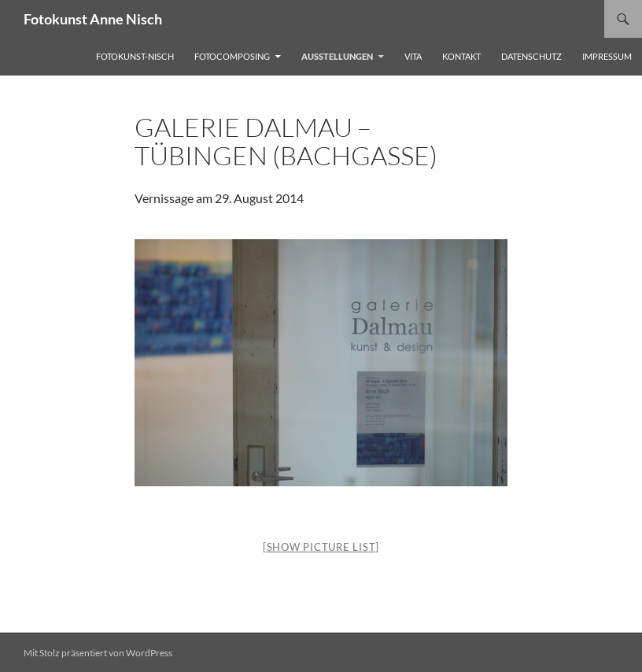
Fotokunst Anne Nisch (93, 19)
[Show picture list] (321, 547)
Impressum (607, 56)
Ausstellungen (337, 56)
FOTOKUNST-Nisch (135, 56)
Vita (413, 56)
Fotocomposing (232, 56)
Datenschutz (531, 56)
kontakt (461, 56)
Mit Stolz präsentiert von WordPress (98, 653)
